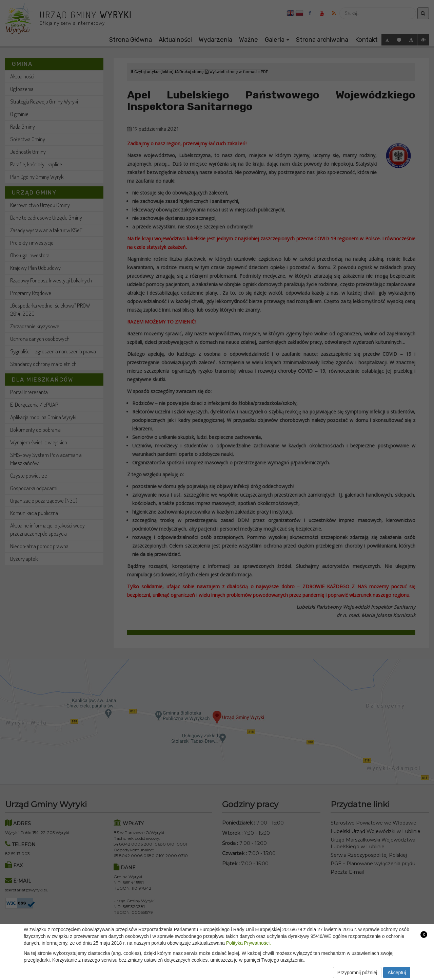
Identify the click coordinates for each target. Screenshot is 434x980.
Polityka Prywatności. (249, 943)
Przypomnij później (357, 973)
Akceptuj (397, 973)
